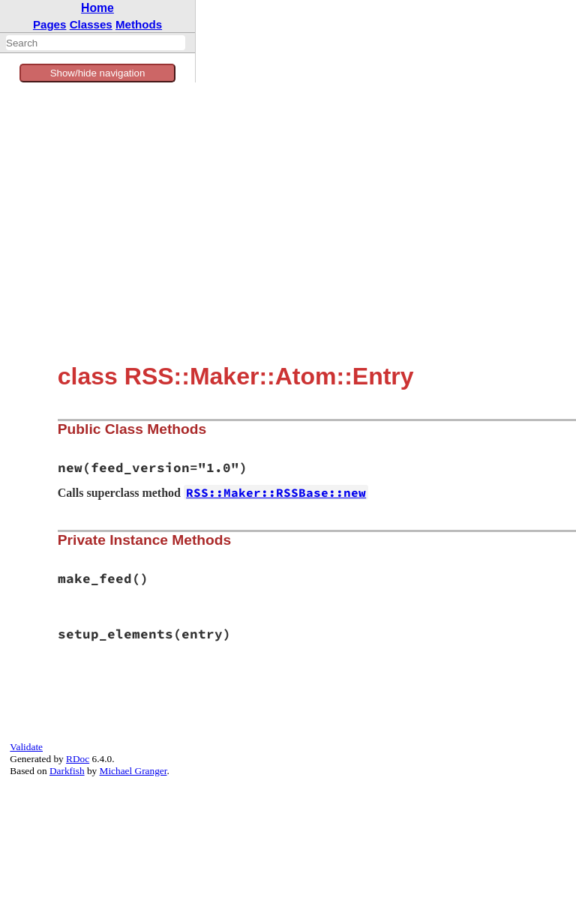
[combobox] (96, 43)
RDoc (78, 759)
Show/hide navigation (98, 73)
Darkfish (67, 771)
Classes (91, 24)
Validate (26, 747)
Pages (50, 24)
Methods (139, 24)
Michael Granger (133, 771)
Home (97, 8)
